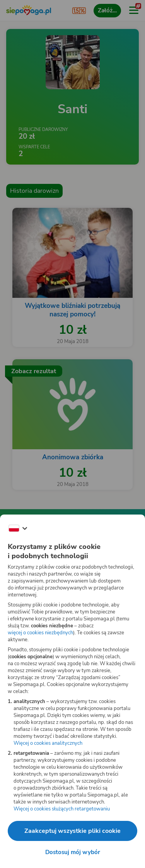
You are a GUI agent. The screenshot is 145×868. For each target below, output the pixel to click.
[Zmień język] (18, 528)
